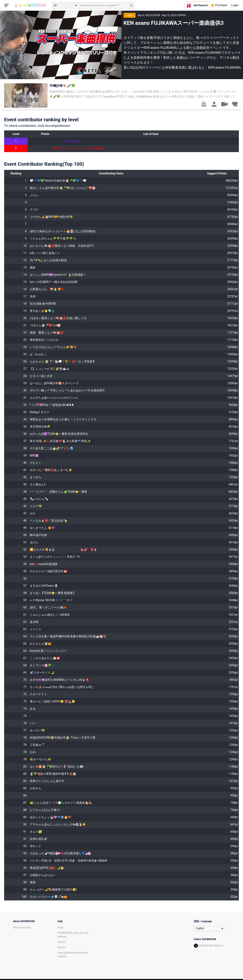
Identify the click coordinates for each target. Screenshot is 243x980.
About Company (22, 928)
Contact (62, 942)
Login (235, 5)
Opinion (62, 947)
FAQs (60, 928)
